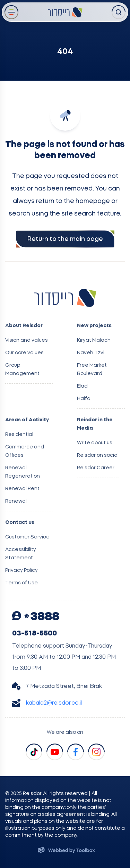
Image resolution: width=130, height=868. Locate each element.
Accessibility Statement (21, 554)
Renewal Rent (22, 489)
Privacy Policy (21, 570)
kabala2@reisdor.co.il (54, 703)
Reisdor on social (98, 455)
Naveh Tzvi (91, 353)
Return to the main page (65, 239)
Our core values (24, 353)
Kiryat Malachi (94, 340)
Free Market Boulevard (92, 370)
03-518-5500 (34, 633)
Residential (19, 435)
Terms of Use (21, 583)
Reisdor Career (96, 468)
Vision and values (27, 340)
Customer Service (27, 537)
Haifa (84, 399)
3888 (36, 617)
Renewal (16, 501)
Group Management (22, 370)
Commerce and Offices (25, 451)
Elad (82, 386)
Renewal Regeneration (23, 472)
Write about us (95, 443)
